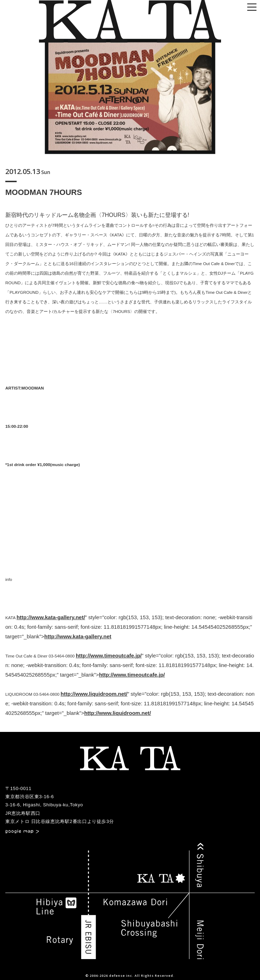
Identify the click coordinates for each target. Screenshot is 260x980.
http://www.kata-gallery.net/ (51, 617)
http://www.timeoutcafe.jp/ (109, 656)
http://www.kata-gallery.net (78, 636)
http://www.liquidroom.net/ (94, 694)
